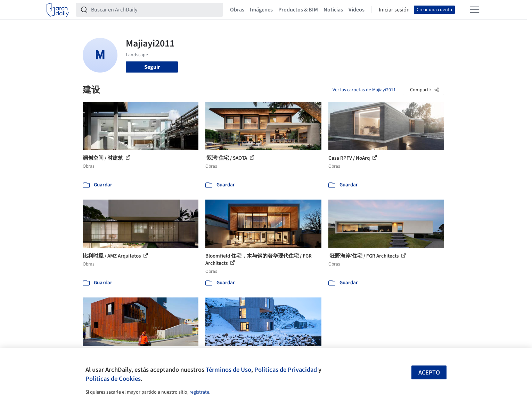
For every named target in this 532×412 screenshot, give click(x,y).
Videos (357, 10)
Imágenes (261, 10)
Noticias (333, 10)
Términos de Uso (228, 370)
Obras (237, 10)
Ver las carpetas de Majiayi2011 (364, 90)
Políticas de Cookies (113, 379)
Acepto (429, 373)
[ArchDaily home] (58, 10)
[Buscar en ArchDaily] (155, 10)
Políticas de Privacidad (286, 370)
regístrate (199, 392)
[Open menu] (475, 10)
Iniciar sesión (394, 10)
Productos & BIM (298, 10)
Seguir (152, 67)
